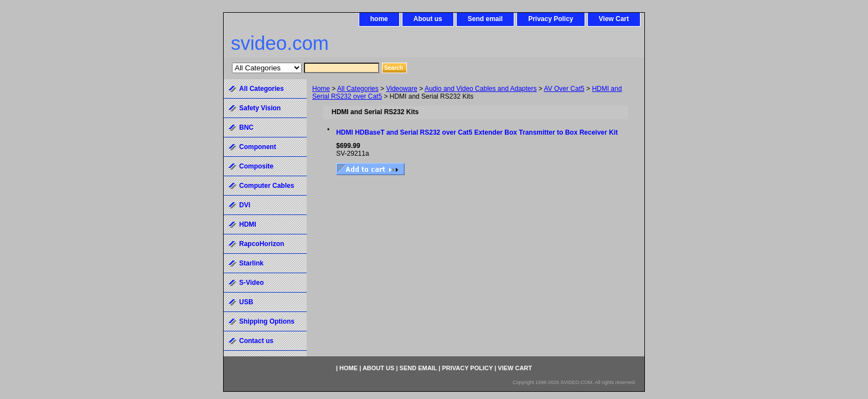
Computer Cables (267, 186)
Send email (485, 19)
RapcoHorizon (262, 244)
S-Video (251, 283)
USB (246, 302)
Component (258, 147)
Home (321, 89)
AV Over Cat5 (564, 89)
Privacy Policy (551, 19)
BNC (246, 127)
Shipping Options (267, 321)
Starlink (251, 263)
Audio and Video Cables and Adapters (481, 89)
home (379, 19)
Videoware (401, 89)
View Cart (614, 19)
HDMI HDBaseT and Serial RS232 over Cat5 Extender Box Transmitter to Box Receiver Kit (477, 132)
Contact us (256, 341)
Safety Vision (260, 108)
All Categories (358, 89)
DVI (245, 205)
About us (428, 19)
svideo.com (280, 43)
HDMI (248, 224)
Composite (256, 166)
